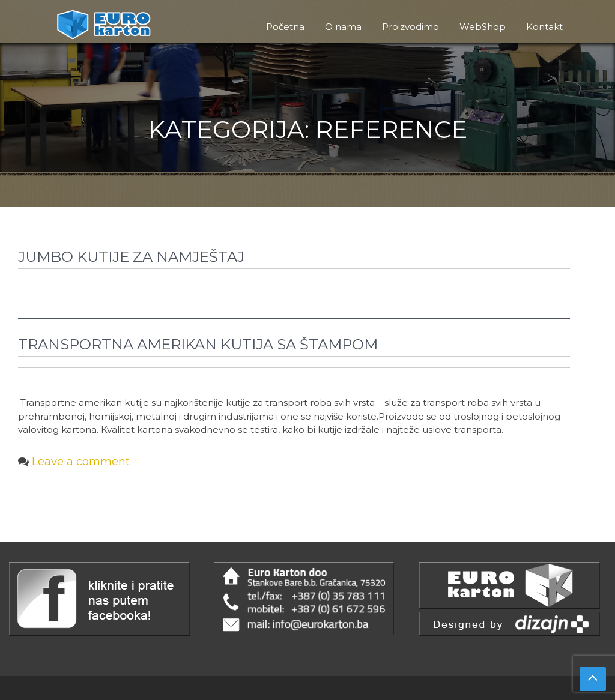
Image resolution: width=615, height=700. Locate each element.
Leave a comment (81, 462)
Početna (285, 27)
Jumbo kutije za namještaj (131, 257)
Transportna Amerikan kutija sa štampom (198, 344)
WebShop (483, 27)
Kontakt (544, 27)
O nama (343, 27)
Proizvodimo (411, 27)
